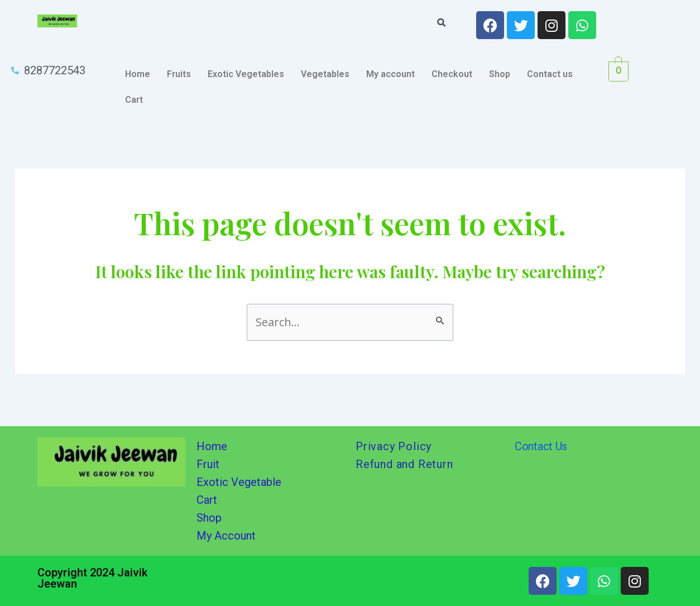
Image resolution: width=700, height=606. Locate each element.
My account (390, 74)
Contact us (550, 74)
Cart (134, 100)
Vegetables (325, 74)
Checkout (452, 74)
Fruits (179, 74)
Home (138, 74)
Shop (500, 74)
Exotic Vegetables (246, 74)
